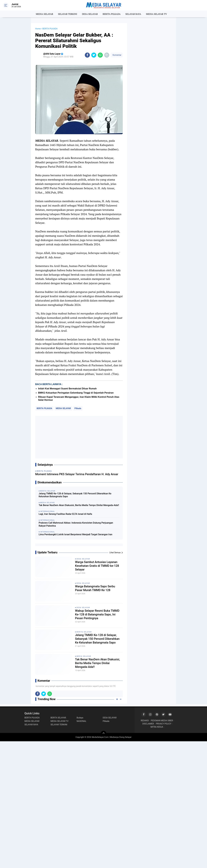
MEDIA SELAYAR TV (157, 14)
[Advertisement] (79, 437)
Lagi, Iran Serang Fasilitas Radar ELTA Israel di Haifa (65, 514)
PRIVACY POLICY (164, 724)
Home (38, 29)
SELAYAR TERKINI (68, 14)
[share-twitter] (94, 55)
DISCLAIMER (148, 724)
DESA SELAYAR (90, 14)
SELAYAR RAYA (133, 14)
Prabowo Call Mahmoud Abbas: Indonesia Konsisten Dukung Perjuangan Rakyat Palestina (76, 524)
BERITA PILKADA (112, 14)
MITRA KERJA (157, 727)
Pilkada (78, 408)
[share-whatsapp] (100, 55)
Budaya (80, 718)
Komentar (117, 55)
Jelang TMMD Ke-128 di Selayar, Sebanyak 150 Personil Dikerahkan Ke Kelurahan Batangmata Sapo (75, 495)
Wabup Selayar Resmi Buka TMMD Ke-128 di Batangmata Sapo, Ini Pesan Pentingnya (97, 614)
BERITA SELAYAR (84, 632)
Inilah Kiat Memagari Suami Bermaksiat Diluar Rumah (67, 389)
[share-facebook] (87, 55)
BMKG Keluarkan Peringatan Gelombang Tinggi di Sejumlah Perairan (76, 393)
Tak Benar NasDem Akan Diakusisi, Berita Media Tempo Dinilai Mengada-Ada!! (79, 505)
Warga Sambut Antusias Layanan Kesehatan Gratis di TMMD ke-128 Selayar (97, 566)
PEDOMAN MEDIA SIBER (162, 721)
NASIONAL (82, 721)
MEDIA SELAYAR (44, 14)
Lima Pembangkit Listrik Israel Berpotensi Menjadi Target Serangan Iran (75, 534)
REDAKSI (145, 721)
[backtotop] (103, 734)
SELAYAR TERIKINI (59, 725)
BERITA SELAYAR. (59, 718)
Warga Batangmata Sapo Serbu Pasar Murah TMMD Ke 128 (95, 588)
